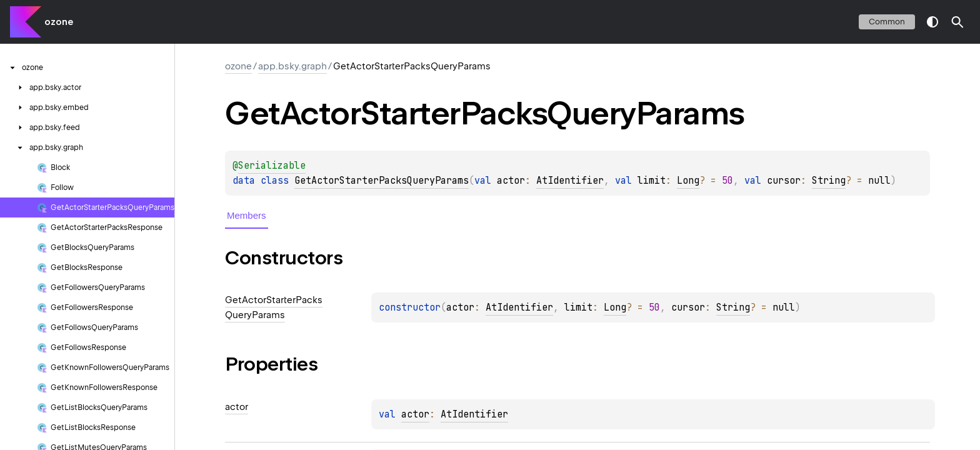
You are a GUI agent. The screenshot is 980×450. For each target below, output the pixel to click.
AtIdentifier (570, 181)
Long (688, 181)
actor (415, 414)
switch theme (932, 22)
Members (247, 215)
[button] (957, 22)
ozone (59, 22)
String (829, 181)
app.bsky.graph (292, 66)
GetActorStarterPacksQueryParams (382, 181)
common (887, 22)
